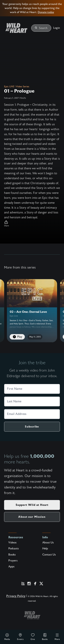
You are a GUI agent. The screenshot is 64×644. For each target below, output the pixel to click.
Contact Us (49, 555)
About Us (48, 543)
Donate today (46, 12)
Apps (11, 567)
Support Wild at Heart (32, 505)
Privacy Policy (16, 596)
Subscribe (32, 427)
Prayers (13, 561)
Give (33, 637)
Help (45, 549)
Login (57, 28)
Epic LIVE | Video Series (17, 87)
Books (45, 637)
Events (20, 637)
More (57, 637)
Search (41, 28)
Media (7, 637)
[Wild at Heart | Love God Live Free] (15, 28)
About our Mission (32, 517)
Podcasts (14, 549)
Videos (12, 543)
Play (17, 337)
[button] (32, 224)
